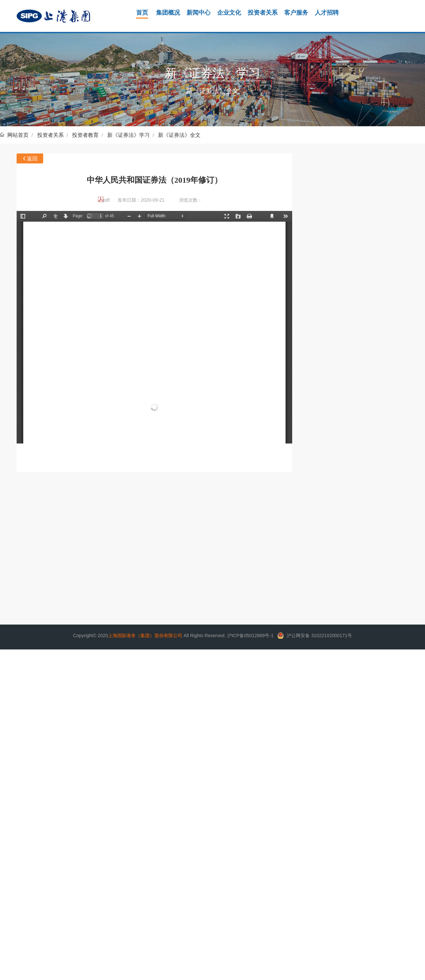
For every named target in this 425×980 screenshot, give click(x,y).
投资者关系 (50, 135)
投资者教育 (85, 135)
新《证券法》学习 (128, 135)
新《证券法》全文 (179, 135)
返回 (32, 158)
